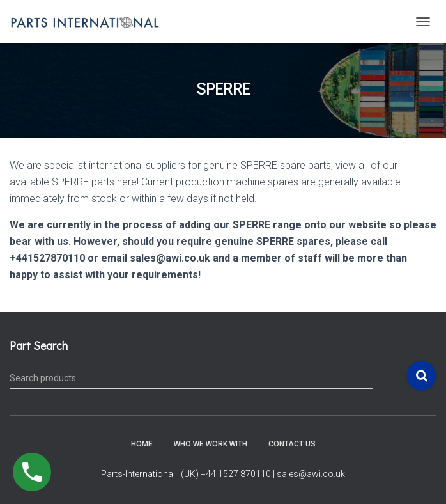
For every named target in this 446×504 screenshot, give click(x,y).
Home (142, 444)
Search (421, 376)
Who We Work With (211, 444)
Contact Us (292, 444)
